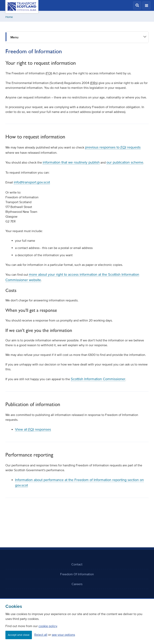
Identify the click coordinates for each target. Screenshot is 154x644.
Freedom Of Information (77, 574)
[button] (137, 5)
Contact (77, 564)
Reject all (41, 635)
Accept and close (19, 635)
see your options (63, 635)
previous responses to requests (113, 147)
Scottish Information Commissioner (98, 379)
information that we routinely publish (71, 162)
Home (9, 17)
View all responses (33, 429)
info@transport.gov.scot (32, 182)
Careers (77, 584)
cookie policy (48, 626)
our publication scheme (125, 162)
